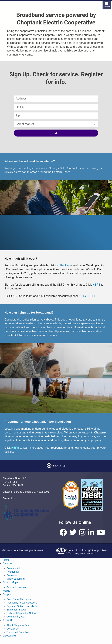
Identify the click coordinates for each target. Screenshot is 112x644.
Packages (66, 265)
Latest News (10, 636)
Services (8, 563)
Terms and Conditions (18, 632)
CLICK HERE (87, 296)
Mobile (7, 591)
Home (6, 560)
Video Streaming (16, 579)
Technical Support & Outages (22, 613)
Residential (13, 572)
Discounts (12, 575)
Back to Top (59, 466)
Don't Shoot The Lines (19, 599)
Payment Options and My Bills (23, 606)
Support (7, 594)
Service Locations (16, 587)
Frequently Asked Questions (22, 603)
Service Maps (10, 582)
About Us (8, 620)
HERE (96, 285)
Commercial (13, 568)
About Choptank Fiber (18, 625)
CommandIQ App (16, 617)
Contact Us (13, 629)
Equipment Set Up (16, 610)
